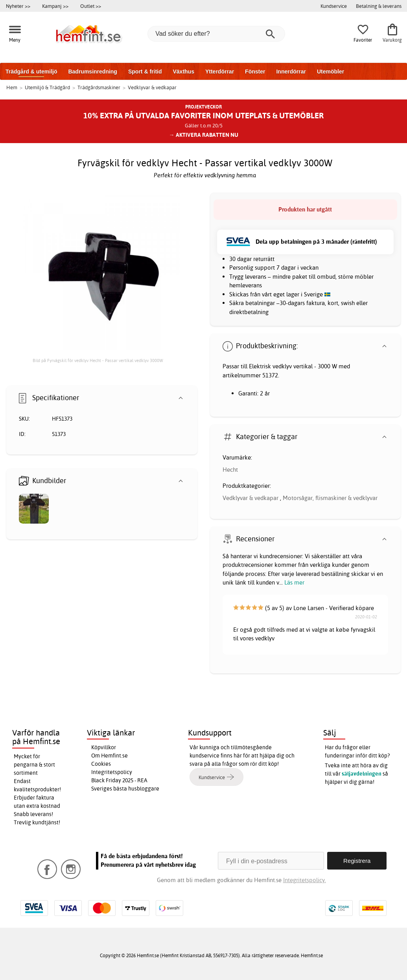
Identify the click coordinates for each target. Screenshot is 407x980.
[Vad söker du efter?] (216, 34)
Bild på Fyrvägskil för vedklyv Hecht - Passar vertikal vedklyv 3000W (98, 360)
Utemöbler (331, 72)
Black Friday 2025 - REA (119, 780)
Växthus (183, 72)
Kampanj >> (55, 6)
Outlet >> (91, 6)
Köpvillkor (104, 747)
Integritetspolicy (112, 772)
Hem (12, 87)
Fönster (255, 72)
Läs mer (294, 582)
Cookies (101, 764)
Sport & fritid (145, 72)
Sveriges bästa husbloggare (125, 789)
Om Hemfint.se (110, 756)
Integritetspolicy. (305, 880)
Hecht (230, 470)
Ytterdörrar (220, 72)
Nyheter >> (18, 6)
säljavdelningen (362, 774)
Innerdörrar (291, 72)
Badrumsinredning (92, 72)
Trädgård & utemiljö (31, 72)
